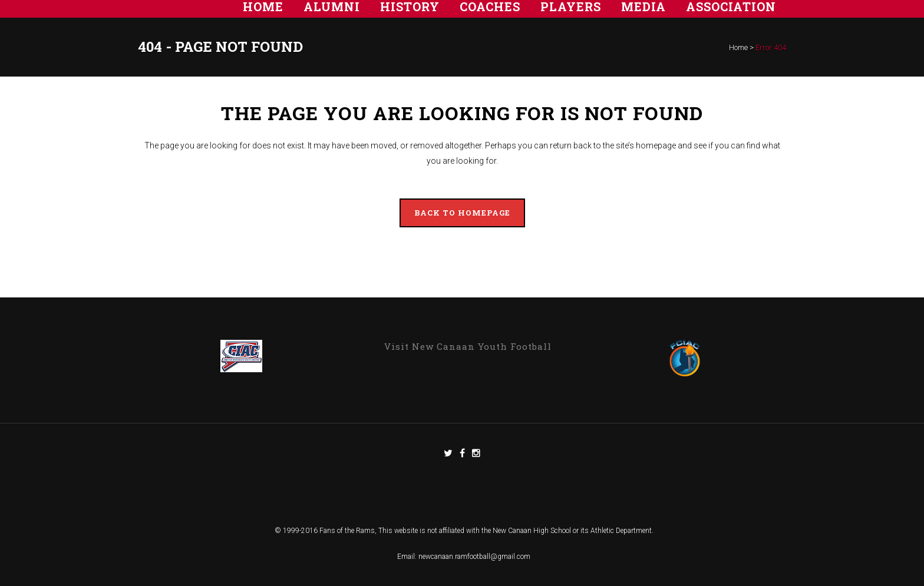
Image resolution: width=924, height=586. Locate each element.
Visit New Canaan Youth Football (468, 346)
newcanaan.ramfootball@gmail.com (474, 557)
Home (738, 47)
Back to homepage (462, 213)
